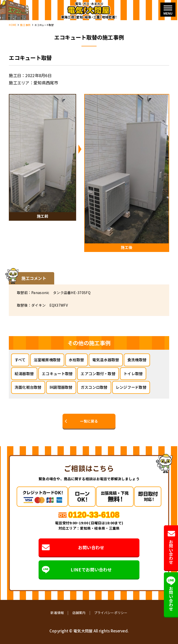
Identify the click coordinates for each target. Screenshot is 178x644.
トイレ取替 (133, 374)
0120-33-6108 (94, 515)
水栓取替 (77, 360)
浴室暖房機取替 (47, 360)
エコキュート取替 (57, 374)
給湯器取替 (24, 374)
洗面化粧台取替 (28, 387)
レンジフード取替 (131, 387)
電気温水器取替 (106, 360)
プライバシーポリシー (111, 613)
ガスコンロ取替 (94, 387)
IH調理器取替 (61, 387)
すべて (20, 360)
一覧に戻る (89, 421)
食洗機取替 (137, 360)
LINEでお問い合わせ (77, 570)
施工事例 (25, 25)
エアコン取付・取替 (98, 374)
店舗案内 (79, 613)
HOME (13, 25)
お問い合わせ (73, 547)
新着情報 (57, 613)
